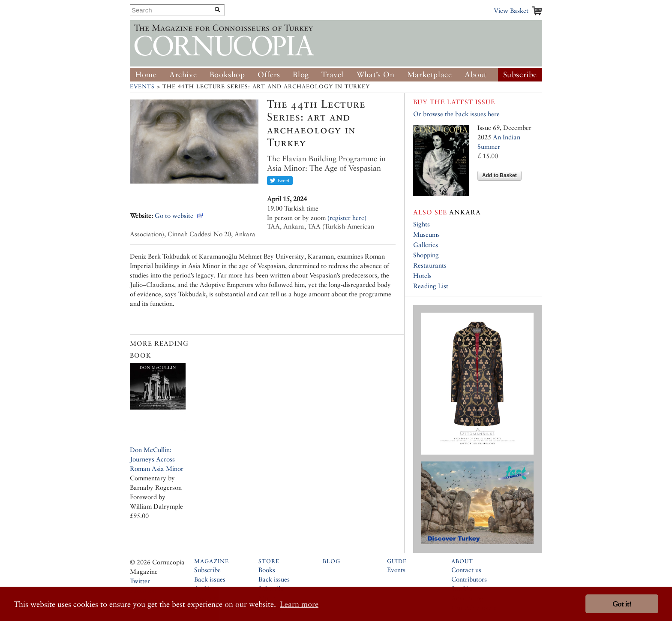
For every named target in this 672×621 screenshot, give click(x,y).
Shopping (426, 255)
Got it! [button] (622, 604)
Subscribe (520, 74)
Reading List (431, 286)
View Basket (511, 11)
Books (267, 570)
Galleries (426, 245)
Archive (183, 74)
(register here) (347, 218)
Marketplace (430, 74)
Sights (421, 224)
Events (142, 86)
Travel (333, 74)
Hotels (422, 276)
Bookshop (227, 74)
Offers (269, 74)
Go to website (174, 216)
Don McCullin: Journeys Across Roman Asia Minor (157, 459)
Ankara (447, 212)
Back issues (210, 579)
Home (146, 74)
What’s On (375, 74)
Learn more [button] (299, 604)
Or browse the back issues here (456, 114)
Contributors (469, 579)
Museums (426, 234)
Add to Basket (499, 175)
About (476, 74)
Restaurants (430, 265)
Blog (301, 74)
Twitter (140, 581)
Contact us (466, 570)
